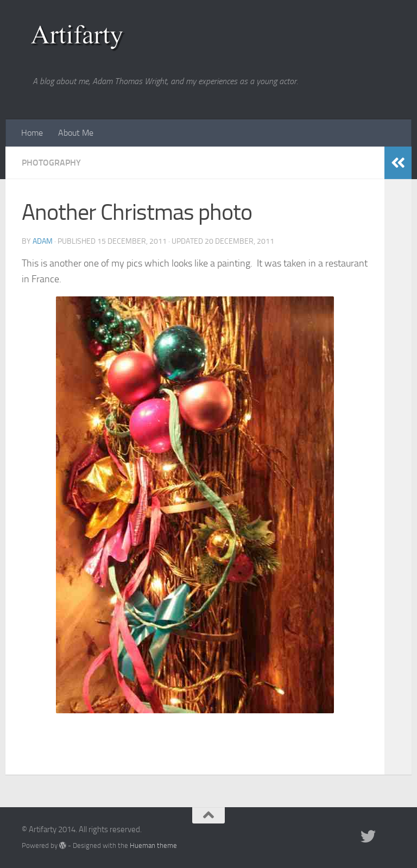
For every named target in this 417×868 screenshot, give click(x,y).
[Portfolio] (388, 837)
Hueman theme (153, 845)
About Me (76, 133)
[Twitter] (368, 837)
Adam (43, 241)
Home (32, 133)
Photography (51, 163)
